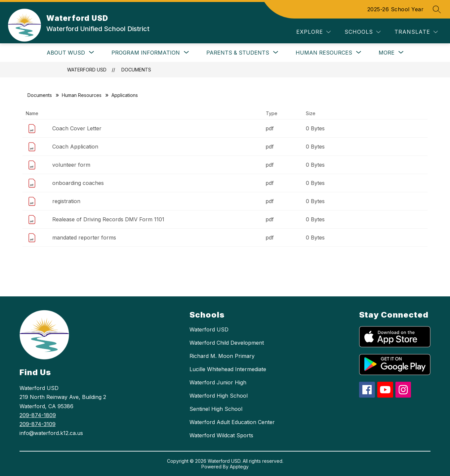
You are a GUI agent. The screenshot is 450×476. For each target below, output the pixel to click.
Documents (136, 70)
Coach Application (75, 147)
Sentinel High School (216, 409)
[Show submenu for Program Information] (146, 53)
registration (66, 201)
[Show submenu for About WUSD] (66, 53)
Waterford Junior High (218, 382)
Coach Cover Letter (77, 128)
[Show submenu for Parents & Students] (238, 53)
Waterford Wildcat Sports (221, 435)
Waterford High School (219, 396)
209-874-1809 (38, 415)
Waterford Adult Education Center (232, 422)
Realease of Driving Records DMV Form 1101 (108, 219)
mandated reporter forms (84, 238)
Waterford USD (87, 70)
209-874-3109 (38, 424)
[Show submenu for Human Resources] (324, 53)
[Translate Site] (416, 32)
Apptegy (239, 467)
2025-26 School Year (396, 9)
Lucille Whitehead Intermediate (228, 369)
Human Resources (82, 95)
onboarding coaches (78, 183)
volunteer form (71, 165)
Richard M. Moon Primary (222, 356)
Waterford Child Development (227, 343)
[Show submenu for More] (387, 53)
